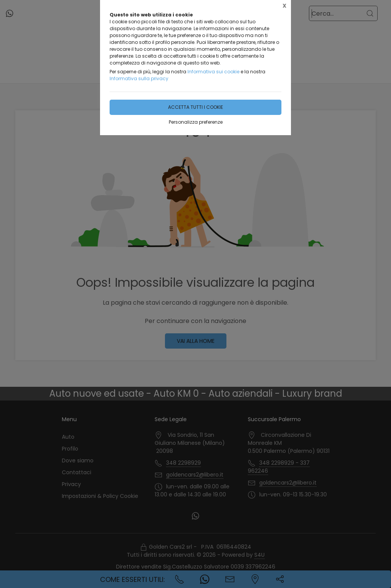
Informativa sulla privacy (139, 78)
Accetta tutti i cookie (195, 107)
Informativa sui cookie (213, 72)
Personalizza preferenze (196, 122)
